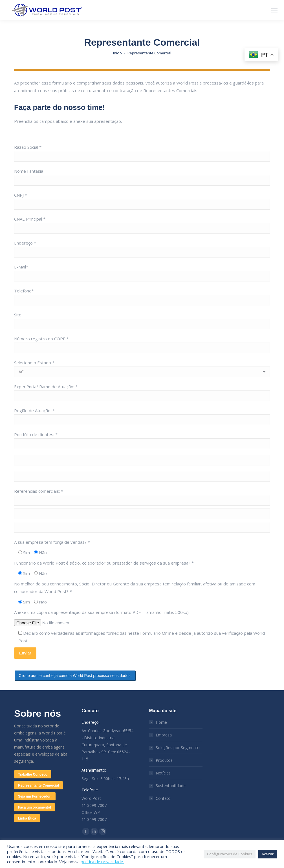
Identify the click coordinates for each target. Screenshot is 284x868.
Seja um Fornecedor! (35, 796)
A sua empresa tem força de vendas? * (52, 542)
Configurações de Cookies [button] (230, 854)
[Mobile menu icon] (274, 10)
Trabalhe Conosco (33, 774)
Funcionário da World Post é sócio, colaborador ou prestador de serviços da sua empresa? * (104, 563)
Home (161, 722)
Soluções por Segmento (178, 748)
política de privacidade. (102, 862)
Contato (163, 798)
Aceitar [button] (268, 854)
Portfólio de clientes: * (36, 434)
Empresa (164, 735)
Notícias (163, 773)
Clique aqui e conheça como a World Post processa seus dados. (75, 676)
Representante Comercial (38, 785)
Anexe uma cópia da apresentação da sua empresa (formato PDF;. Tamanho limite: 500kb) (101, 612)
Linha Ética (27, 818)
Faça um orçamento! (35, 807)
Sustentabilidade (171, 786)
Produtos (164, 760)
